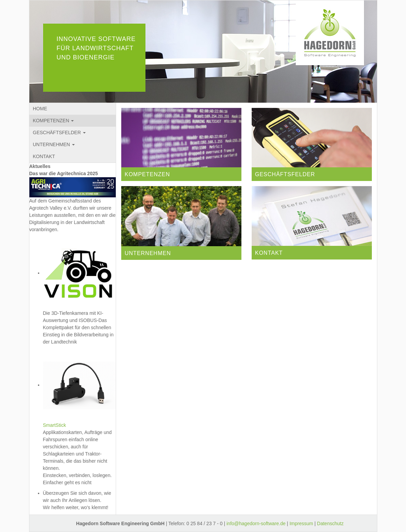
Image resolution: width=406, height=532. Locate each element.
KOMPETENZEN (53, 121)
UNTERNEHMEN (54, 144)
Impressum (301, 523)
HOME (40, 109)
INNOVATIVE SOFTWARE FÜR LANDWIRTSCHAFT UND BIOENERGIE (96, 48)
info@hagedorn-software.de (256, 523)
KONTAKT (44, 156)
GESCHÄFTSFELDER (59, 132)
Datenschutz (330, 523)
